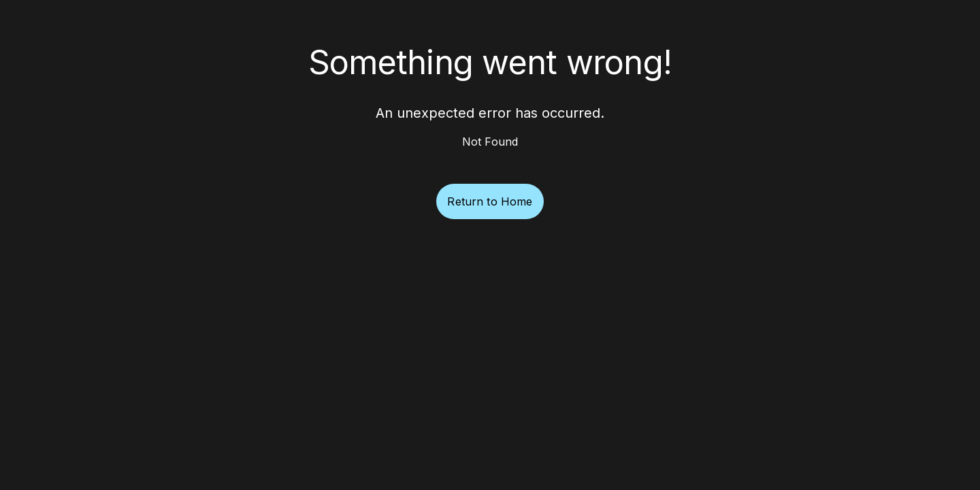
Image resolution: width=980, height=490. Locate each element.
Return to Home (490, 201)
